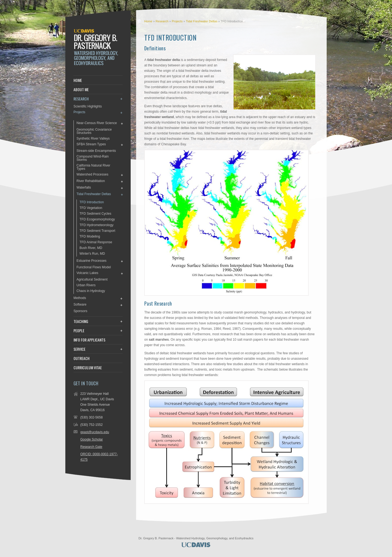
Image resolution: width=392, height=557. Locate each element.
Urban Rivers (86, 285)
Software (80, 304)
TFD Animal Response (96, 242)
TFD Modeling (90, 236)
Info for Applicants (89, 340)
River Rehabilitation (91, 181)
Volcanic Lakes (87, 273)
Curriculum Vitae (88, 368)
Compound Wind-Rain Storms (93, 158)
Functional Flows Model (94, 267)
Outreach (82, 358)
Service (79, 349)
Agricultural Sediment (92, 279)
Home (148, 21)
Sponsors (80, 311)
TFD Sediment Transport (97, 231)
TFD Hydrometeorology (97, 225)
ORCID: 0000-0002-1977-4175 (99, 457)
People (79, 331)
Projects (178, 21)
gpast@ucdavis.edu (95, 432)
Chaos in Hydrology (91, 291)
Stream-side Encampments (96, 151)
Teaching (81, 321)
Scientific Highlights (88, 106)
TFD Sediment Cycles (95, 214)
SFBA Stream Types (91, 144)
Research (163, 21)
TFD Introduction (92, 202)
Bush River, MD (91, 248)
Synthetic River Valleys (93, 139)
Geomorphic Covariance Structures (94, 131)
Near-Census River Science (97, 123)
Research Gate (91, 447)
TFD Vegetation (91, 208)
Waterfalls (84, 187)
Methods (80, 298)
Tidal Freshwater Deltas (202, 21)
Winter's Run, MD (92, 254)
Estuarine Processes (91, 261)
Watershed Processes (92, 174)
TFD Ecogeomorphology (97, 219)
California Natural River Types (93, 167)
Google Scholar (92, 439)
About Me (81, 90)
